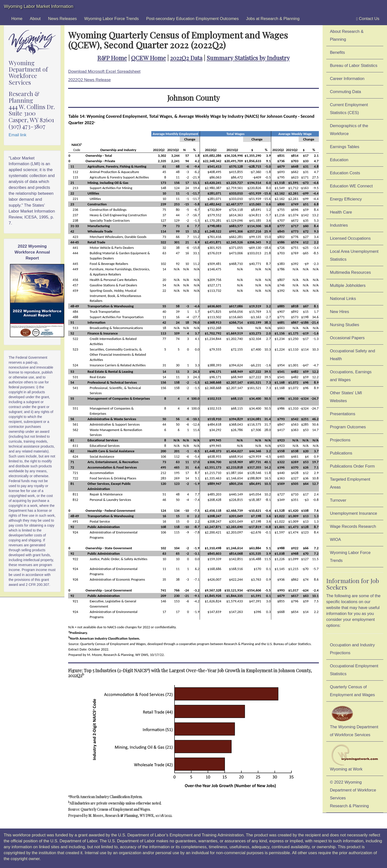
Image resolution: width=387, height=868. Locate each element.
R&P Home (112, 58)
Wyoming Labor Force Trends (111, 19)
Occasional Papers (347, 338)
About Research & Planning (347, 35)
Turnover (338, 500)
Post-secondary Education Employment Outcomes (192, 19)
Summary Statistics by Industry (248, 58)
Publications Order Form (352, 466)
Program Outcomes (348, 427)
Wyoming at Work (355, 758)
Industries (339, 225)
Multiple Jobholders (348, 286)
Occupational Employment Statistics (354, 670)
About (35, 19)
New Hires (339, 312)
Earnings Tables (345, 147)
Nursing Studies (345, 325)
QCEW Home (148, 58)
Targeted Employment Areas (350, 483)
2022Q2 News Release (89, 80)
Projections (340, 440)
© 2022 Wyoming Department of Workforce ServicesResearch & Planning (353, 794)
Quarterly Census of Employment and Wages (352, 691)
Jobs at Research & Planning (273, 19)
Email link (18, 135)
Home (17, 19)
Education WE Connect (351, 186)
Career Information (347, 79)
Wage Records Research (353, 526)
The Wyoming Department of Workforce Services (354, 721)
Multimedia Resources (350, 272)
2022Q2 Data (186, 58)
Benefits (338, 52)
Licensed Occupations (350, 238)
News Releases (63, 19)
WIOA (336, 540)
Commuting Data (346, 92)
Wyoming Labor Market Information (39, 6)
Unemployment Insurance (354, 513)
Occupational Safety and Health (353, 355)
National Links (343, 299)
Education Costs (345, 173)
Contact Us (368, 19)
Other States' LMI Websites (346, 397)
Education (339, 160)
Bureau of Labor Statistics (354, 66)
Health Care (341, 212)
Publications (341, 453)
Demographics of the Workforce (349, 130)
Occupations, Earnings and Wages (351, 376)
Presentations (343, 414)
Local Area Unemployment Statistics (354, 255)
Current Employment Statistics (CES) (349, 109)
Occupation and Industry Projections (352, 649)
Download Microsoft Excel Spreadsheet (104, 71)
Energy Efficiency (346, 199)
